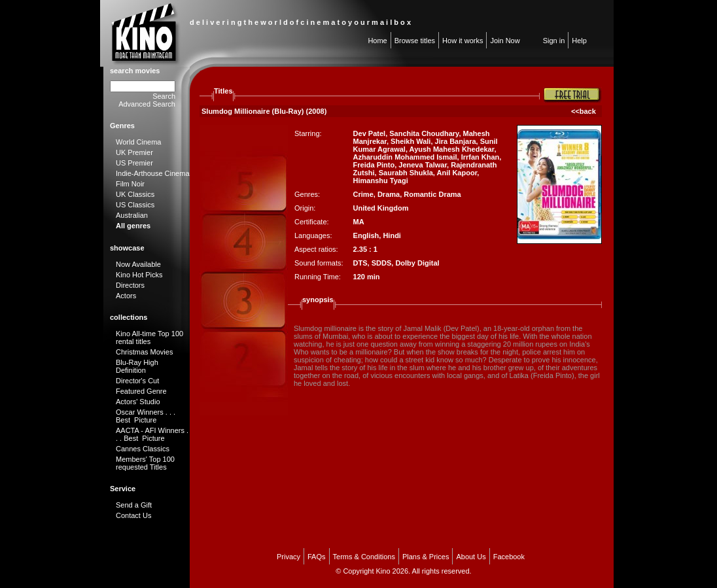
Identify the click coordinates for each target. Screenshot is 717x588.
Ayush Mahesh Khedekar (452, 149)
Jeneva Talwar (423, 165)
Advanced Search (147, 104)
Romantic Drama (432, 194)
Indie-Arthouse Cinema (153, 173)
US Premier (134, 163)
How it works (463, 41)
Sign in (554, 41)
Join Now (505, 41)
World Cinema (139, 142)
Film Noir (130, 184)
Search (164, 96)
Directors (130, 285)
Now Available (138, 264)
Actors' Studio (138, 402)
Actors (126, 296)
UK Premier (134, 152)
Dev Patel (370, 133)
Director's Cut (137, 381)
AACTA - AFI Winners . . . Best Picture (152, 434)
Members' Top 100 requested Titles (145, 463)
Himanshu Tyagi (381, 181)
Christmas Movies (144, 352)
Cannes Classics (143, 449)
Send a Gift (134, 505)
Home (377, 41)
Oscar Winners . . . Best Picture (146, 416)
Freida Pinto (374, 165)
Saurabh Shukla (406, 173)
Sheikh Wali (411, 141)
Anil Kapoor (457, 173)
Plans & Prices (426, 557)
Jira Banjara (456, 141)
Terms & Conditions (364, 557)
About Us (471, 557)
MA (359, 222)
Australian (132, 215)
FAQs (317, 557)
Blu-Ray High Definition (137, 366)
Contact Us (133, 515)
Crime (363, 194)
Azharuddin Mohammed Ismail (405, 157)
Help (579, 41)
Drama (389, 194)
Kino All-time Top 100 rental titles (149, 337)
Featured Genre (141, 391)
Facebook (509, 557)
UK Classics (135, 194)
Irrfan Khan (481, 157)
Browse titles (415, 41)
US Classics (135, 205)
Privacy (289, 557)
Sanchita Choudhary (424, 133)
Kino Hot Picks (139, 275)
